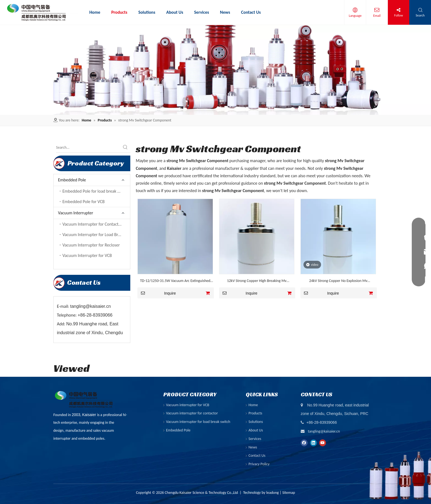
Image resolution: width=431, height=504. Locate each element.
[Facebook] (304, 442)
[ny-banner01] (215, 70)
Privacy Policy (259, 464)
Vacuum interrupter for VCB (188, 405)
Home (253, 405)
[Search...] (88, 148)
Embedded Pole (72, 180)
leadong (273, 493)
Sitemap (289, 493)
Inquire (157, 293)
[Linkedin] (313, 442)
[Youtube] (323, 442)
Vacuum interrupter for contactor (192, 413)
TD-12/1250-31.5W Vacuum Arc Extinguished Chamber (175, 282)
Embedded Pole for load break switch (96, 191)
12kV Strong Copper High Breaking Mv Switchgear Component (257, 282)
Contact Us (257, 455)
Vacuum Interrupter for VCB (87, 255)
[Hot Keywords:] (125, 148)
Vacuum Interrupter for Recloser (91, 245)
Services (255, 439)
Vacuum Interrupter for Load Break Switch (96, 235)
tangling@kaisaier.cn (324, 431)
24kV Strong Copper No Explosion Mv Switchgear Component (338, 282)
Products (255, 413)
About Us (256, 430)
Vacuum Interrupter (76, 213)
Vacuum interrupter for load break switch (198, 422)
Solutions (256, 422)
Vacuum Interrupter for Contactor (92, 224)
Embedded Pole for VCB (84, 202)
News (253, 447)
